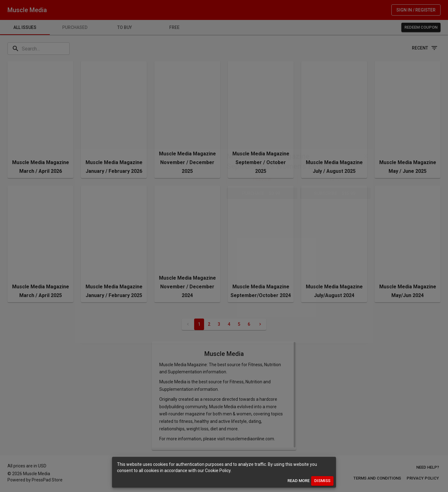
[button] (262, 180)
